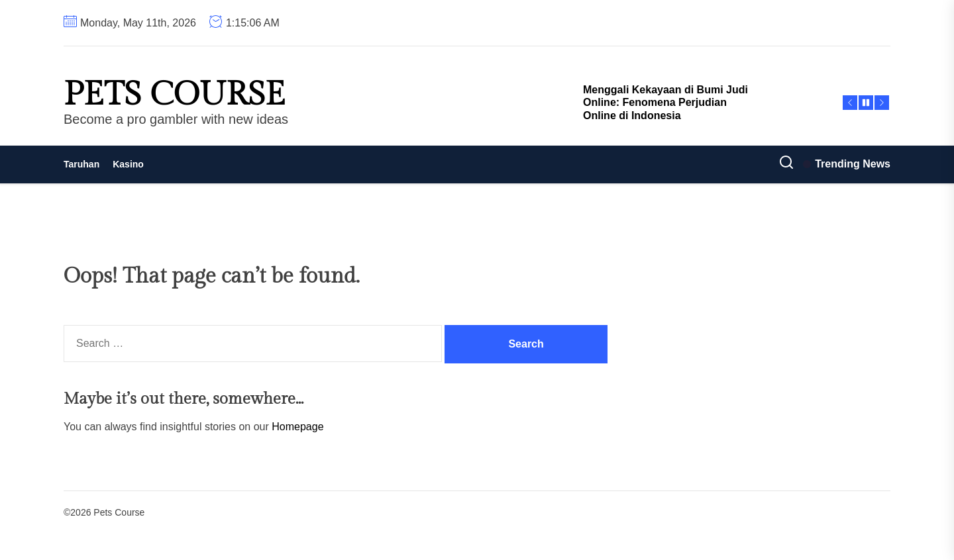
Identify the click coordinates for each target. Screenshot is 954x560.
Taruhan (81, 164)
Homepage (297, 427)
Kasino (128, 164)
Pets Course (175, 95)
